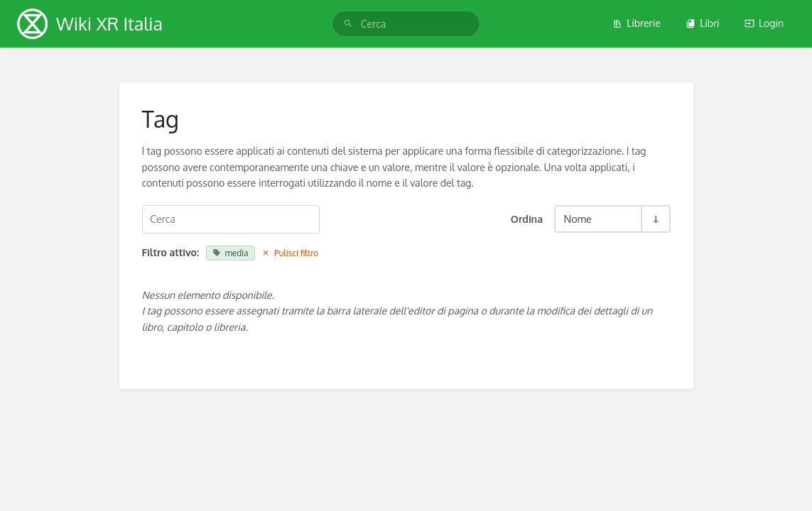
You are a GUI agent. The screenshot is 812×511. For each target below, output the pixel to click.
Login (764, 23)
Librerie (636, 23)
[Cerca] (348, 24)
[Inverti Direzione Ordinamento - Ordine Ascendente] (655, 219)
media (231, 253)
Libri (702, 23)
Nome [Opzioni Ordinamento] (578, 219)
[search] (406, 24)
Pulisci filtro (290, 253)
